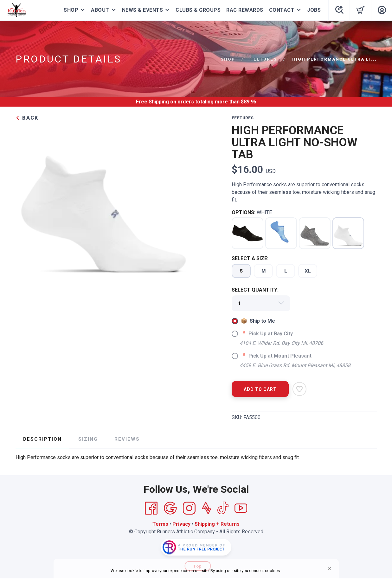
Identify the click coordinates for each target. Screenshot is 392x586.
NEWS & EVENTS (143, 10)
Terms (160, 524)
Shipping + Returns (217, 524)
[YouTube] (241, 508)
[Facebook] (151, 508)
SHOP (71, 10)
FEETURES (264, 59)
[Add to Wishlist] (299, 389)
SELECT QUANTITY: (255, 290)
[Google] (170, 508)
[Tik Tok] (223, 508)
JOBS (314, 10)
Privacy (181, 524)
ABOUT (100, 10)
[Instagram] (189, 508)
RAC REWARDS (245, 10)
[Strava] (206, 508)
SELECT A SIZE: (250, 258)
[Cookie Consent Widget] (196, 571)
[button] (329, 569)
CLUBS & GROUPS (198, 10)
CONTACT (282, 10)
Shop (228, 59)
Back (27, 118)
